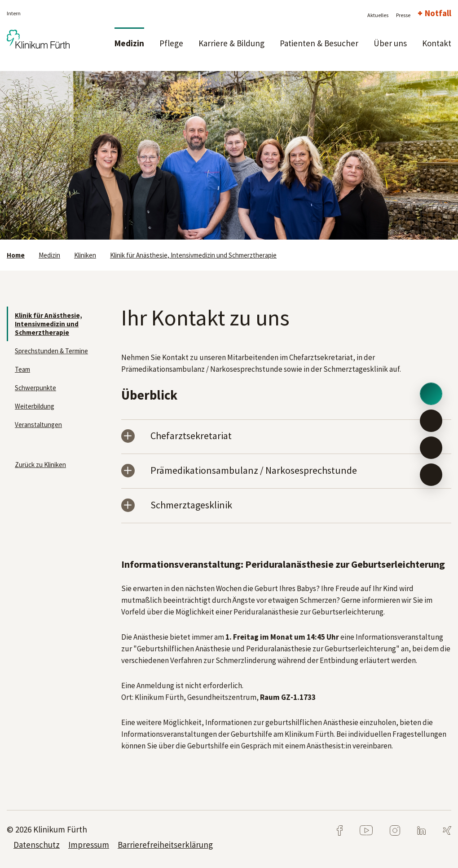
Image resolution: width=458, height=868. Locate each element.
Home (16, 255)
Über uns (390, 43)
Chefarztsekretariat (191, 436)
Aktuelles (378, 15)
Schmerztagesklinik (191, 505)
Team (22, 369)
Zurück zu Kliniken (40, 465)
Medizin (129, 43)
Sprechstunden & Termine (51, 351)
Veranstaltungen (38, 425)
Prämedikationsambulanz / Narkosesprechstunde (254, 471)
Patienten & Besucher (319, 43)
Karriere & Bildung (231, 43)
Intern (14, 13)
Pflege (171, 43)
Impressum (89, 845)
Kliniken (85, 255)
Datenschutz (37, 845)
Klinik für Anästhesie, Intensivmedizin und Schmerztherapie (193, 255)
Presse (403, 15)
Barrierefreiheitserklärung (165, 845)
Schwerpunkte (35, 388)
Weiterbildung (35, 406)
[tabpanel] (229, 155)
